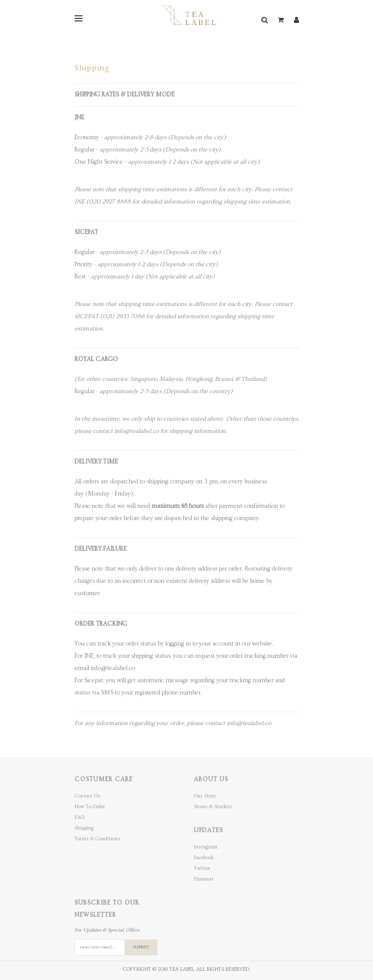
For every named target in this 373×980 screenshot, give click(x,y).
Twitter (202, 868)
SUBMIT (141, 947)
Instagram (206, 847)
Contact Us (88, 796)
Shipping (84, 828)
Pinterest (204, 879)
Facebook (204, 858)
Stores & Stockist (213, 807)
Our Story (205, 796)
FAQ (79, 817)
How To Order (90, 807)
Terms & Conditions (97, 839)
